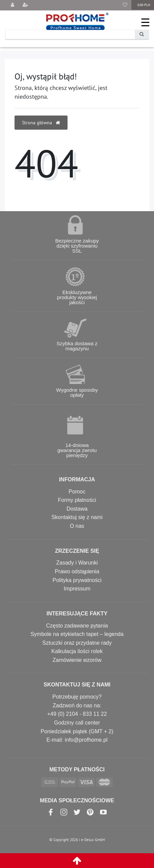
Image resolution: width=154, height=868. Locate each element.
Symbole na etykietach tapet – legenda (77, 634)
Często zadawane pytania (77, 626)
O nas (77, 526)
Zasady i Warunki (77, 563)
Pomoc (77, 492)
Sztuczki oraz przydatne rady (77, 643)
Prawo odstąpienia (77, 571)
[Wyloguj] (12, 5)
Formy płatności (77, 500)
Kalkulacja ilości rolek (77, 651)
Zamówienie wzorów (77, 660)
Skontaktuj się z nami (77, 517)
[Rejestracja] (25, 5)
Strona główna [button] (41, 123)
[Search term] (70, 35)
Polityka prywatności (77, 580)
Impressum (77, 589)
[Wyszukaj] (142, 35)
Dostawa (77, 509)
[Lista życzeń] (125, 5)
